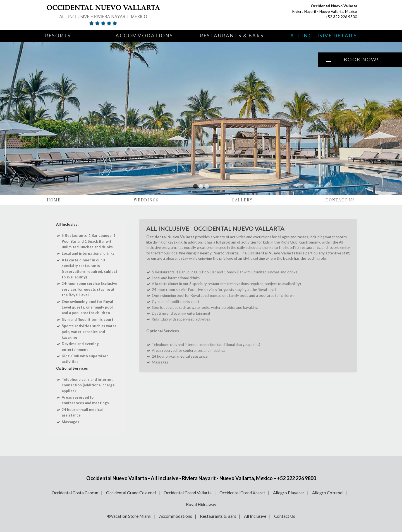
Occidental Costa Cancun (75, 493)
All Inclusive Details (324, 36)
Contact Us (340, 200)
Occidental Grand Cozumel (131, 493)
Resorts (58, 36)
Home (54, 200)
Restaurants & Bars (232, 36)
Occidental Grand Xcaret (242, 493)
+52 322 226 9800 (341, 17)
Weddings (146, 200)
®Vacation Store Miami (129, 516)
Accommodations (144, 36)
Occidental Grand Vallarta (188, 493)
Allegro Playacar (289, 493)
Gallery (242, 200)
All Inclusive (255, 516)
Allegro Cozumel (328, 493)
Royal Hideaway (201, 504)
